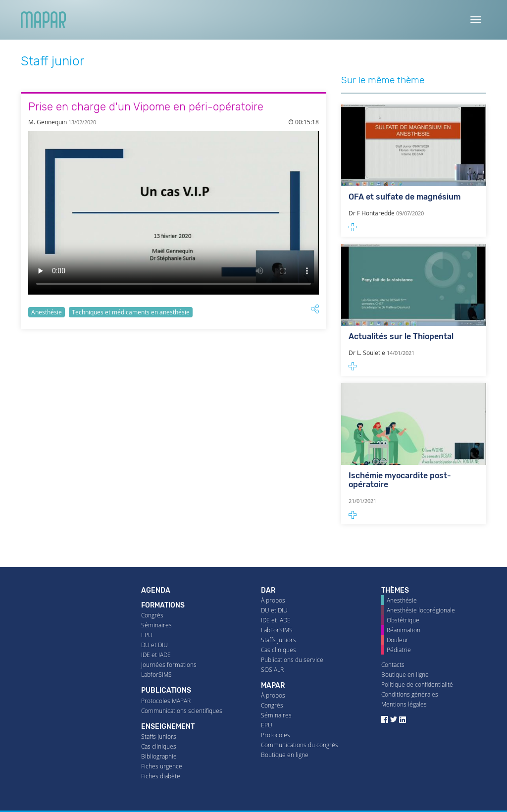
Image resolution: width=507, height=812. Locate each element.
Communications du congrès (300, 745)
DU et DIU (154, 645)
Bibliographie (159, 756)
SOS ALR (272, 670)
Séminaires (156, 625)
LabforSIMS (156, 675)
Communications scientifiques (182, 711)
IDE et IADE (156, 655)
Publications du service (292, 660)
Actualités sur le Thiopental (401, 336)
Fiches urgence (162, 766)
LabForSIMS (277, 630)
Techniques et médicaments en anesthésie (131, 312)
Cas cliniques (159, 746)
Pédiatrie (399, 650)
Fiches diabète (161, 776)
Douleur (398, 640)
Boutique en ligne (285, 755)
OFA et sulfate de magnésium (405, 197)
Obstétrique (403, 620)
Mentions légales (404, 704)
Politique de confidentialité (417, 685)
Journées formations (169, 665)
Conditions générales (410, 694)
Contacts (393, 665)
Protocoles (276, 735)
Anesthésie (47, 312)
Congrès (152, 615)
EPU (147, 635)
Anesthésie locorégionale (421, 610)
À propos (273, 600)
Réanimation (404, 630)
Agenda (156, 590)
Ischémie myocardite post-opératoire (400, 480)
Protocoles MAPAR (166, 701)
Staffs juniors (159, 736)
